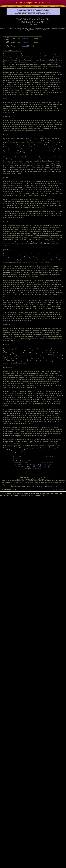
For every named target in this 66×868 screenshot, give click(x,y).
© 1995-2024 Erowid (59, 490)
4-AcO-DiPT (25, 46)
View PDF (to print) (20, 465)
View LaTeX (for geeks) (34, 465)
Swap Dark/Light (46, 465)
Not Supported (49, 463)
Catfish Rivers (34, 24)
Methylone (25, 38)
